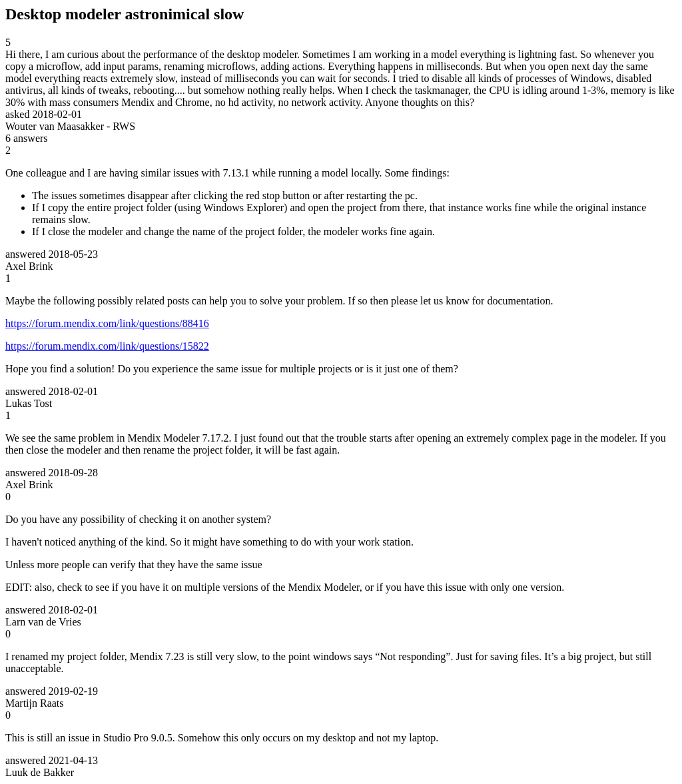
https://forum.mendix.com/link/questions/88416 (107, 323)
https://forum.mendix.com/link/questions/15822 (107, 346)
